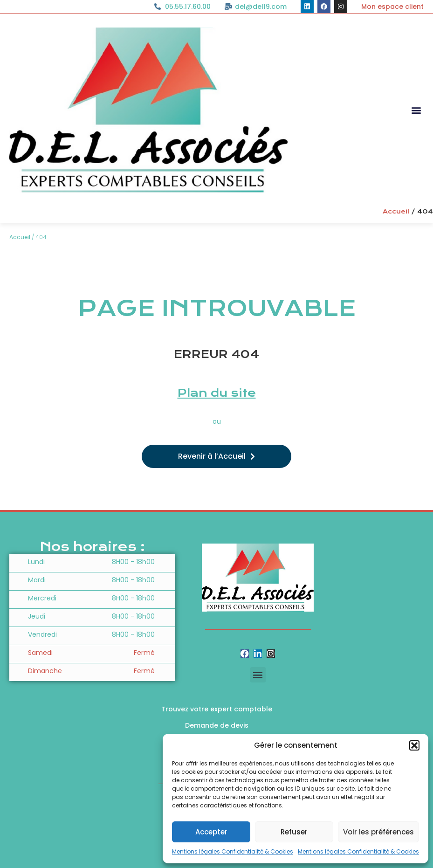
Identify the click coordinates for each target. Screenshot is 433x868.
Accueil (396, 212)
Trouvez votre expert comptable (217, 709)
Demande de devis (217, 725)
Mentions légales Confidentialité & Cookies (233, 851)
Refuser (294, 832)
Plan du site (217, 393)
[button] (414, 745)
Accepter (211, 832)
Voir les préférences (378, 832)
